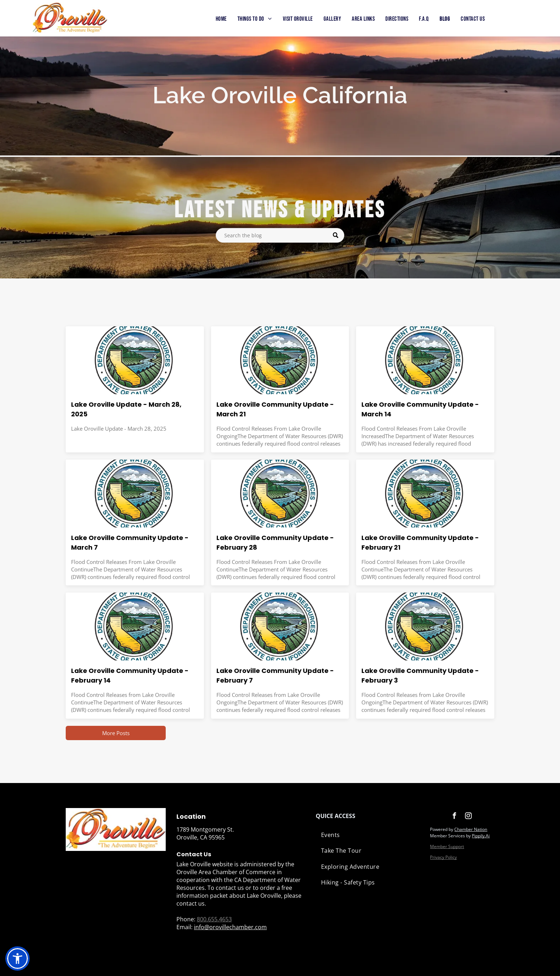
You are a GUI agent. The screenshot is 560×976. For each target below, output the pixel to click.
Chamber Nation (471, 829)
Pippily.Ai (481, 836)
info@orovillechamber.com (230, 927)
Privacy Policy (443, 857)
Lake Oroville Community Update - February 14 (130, 675)
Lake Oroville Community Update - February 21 (420, 543)
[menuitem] (221, 19)
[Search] (280, 235)
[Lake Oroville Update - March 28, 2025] (135, 360)
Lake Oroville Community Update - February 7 (275, 675)
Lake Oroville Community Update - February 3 (420, 675)
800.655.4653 (214, 919)
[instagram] (468, 817)
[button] (17, 958)
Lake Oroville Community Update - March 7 (130, 543)
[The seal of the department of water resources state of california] (280, 360)
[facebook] (454, 817)
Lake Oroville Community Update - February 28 (275, 543)
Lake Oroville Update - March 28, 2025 (126, 409)
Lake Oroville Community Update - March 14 (420, 409)
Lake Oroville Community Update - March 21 (275, 409)
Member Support (447, 846)
